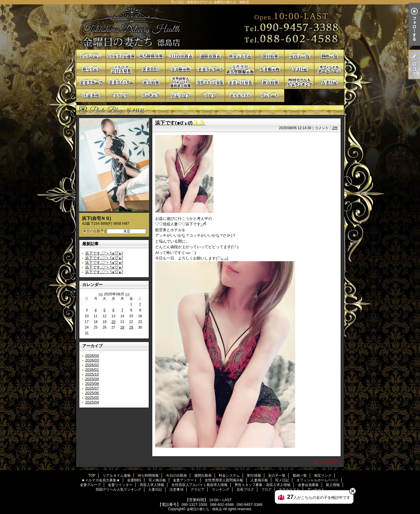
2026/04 (92, 356)
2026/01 (92, 370)
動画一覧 (329, 56)
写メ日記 (299, 69)
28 (122, 327)
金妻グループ (91, 82)
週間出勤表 (210, 56)
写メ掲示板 (180, 69)
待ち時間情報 (150, 56)
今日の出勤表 (180, 56)
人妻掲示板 (269, 69)
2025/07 (92, 388)
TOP (91, 56)
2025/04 (92, 402)
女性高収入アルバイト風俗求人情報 (180, 82)
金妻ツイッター (121, 82)
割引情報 (269, 56)
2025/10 (92, 374)
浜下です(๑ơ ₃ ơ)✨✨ (180, 123)
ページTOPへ (330, 462)
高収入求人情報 (150, 82)
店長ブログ (180, 95)
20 (113, 322)
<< (100, 294)
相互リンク (91, 69)
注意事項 (91, 95)
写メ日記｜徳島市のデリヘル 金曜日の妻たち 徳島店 (210, 27)
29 (131, 327)
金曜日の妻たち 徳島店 (204, 509)
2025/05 (92, 398)
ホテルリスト (240, 95)
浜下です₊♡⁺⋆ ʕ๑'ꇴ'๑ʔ (104, 253)
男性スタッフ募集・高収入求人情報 (210, 82)
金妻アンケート (210, 69)
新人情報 (269, 82)
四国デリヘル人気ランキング (299, 82)
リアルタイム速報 (121, 56)
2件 (335, 128)
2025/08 (92, 384)
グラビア (121, 95)
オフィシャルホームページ (329, 69)
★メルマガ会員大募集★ (121, 69)
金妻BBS (150, 69)
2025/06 (92, 393)
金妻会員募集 (240, 82)
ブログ (210, 95)
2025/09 (92, 379)
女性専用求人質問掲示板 (240, 69)
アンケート (269, 95)
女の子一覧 (299, 56)
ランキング (150, 95)
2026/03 (92, 360)
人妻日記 (329, 82)
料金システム (240, 56)
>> (127, 294)
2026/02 (92, 365)
